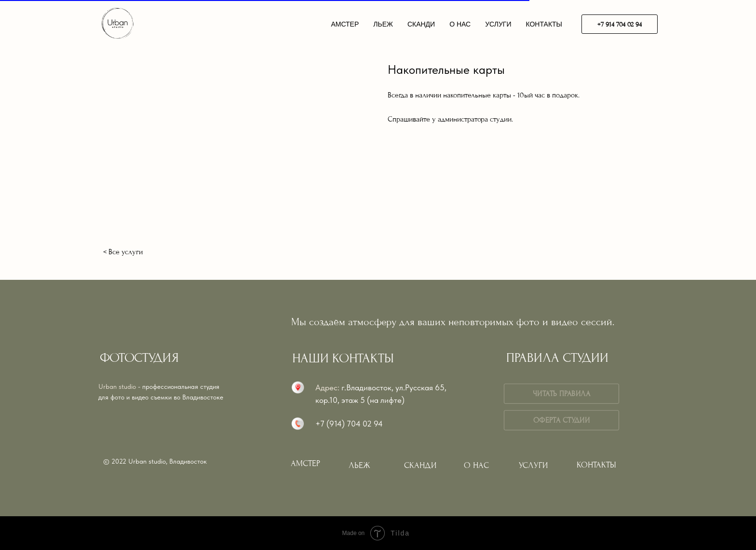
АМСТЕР (345, 24)
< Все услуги (123, 252)
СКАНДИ (421, 24)
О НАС (460, 24)
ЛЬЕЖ (383, 24)
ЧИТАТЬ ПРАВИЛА (561, 394)
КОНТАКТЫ (544, 24)
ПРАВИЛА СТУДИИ (557, 358)
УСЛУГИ (498, 24)
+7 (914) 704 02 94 (349, 424)
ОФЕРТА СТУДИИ (561, 420)
